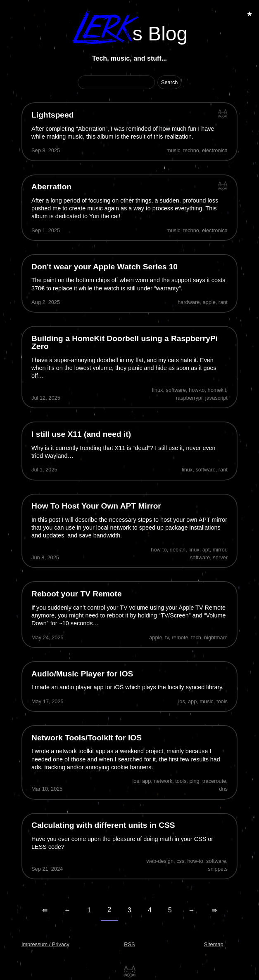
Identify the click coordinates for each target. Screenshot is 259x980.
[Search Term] (116, 82)
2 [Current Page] (109, 910)
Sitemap (214, 944)
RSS (129, 944)
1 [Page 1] (89, 910)
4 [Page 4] (150, 910)
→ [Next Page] (192, 910)
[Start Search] (170, 82)
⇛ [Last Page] (214, 910)
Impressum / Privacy (45, 944)
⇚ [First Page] (45, 910)
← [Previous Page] (67, 910)
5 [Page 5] (170, 910)
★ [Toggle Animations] (249, 14)
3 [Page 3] (129, 910)
